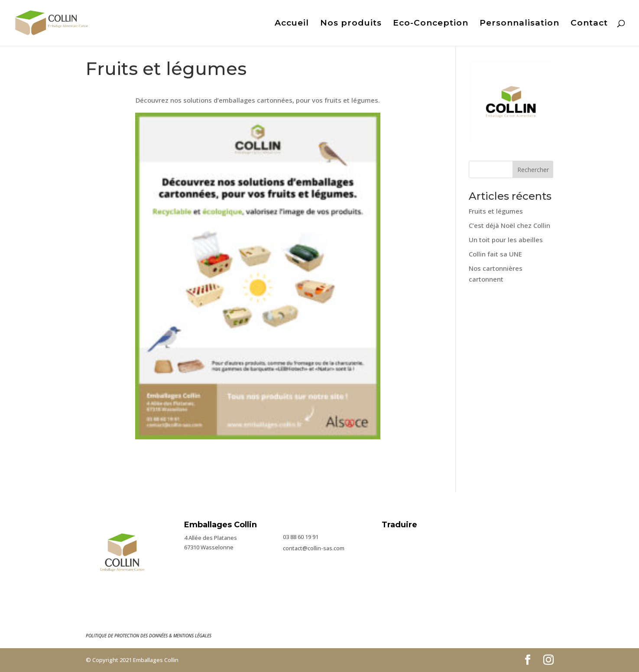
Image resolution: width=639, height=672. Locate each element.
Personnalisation (519, 24)
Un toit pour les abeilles (506, 240)
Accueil (292, 24)
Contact (589, 24)
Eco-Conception (431, 24)
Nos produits (351, 24)
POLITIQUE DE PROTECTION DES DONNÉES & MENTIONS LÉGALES (149, 636)
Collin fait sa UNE (495, 254)
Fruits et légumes (496, 211)
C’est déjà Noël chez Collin (509, 225)
